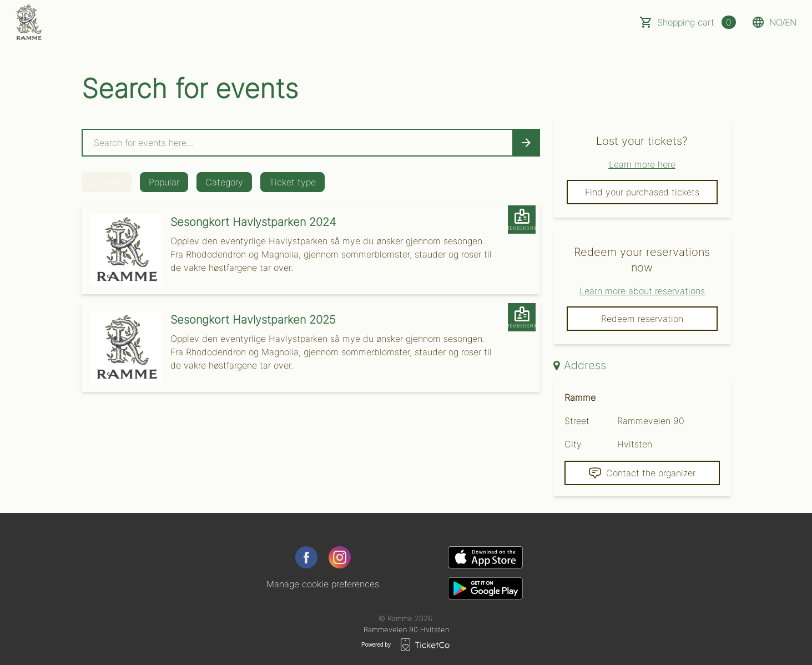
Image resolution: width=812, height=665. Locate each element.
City (573, 444)
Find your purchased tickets (642, 192)
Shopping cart (697, 22)
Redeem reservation (642, 319)
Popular (164, 182)
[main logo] (29, 22)
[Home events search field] (311, 143)
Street (577, 421)
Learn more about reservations (642, 291)
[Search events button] (526, 143)
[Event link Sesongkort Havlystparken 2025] (122, 347)
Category (224, 182)
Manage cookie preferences (323, 584)
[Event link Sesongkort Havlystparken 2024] (122, 250)
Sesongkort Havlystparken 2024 (253, 222)
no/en (774, 22)
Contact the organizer (642, 473)
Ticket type (292, 182)
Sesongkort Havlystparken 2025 (253, 320)
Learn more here (642, 164)
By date (107, 182)
